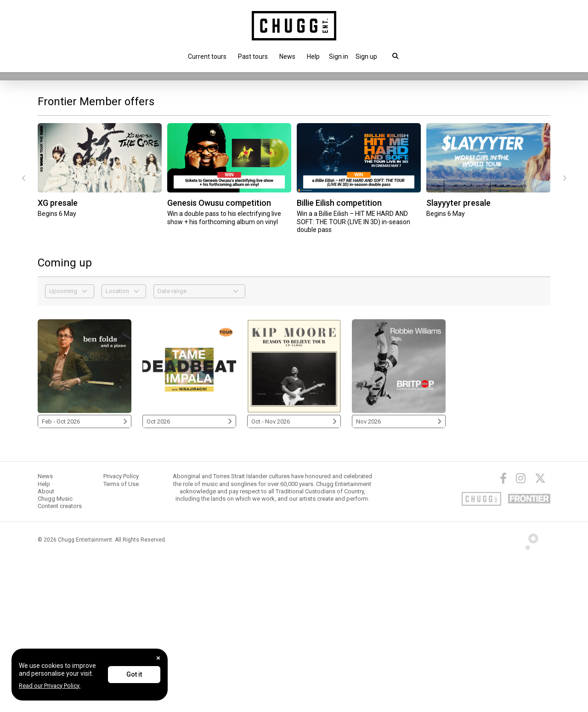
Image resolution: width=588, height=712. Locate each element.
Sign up (366, 57)
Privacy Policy (121, 630)
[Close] (158, 658)
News (287, 57)
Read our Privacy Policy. (50, 686)
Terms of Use (121, 638)
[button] (339, 57)
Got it (134, 674)
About (46, 645)
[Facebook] (503, 633)
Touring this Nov (69, 198)
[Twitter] (540, 633)
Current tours (207, 57)
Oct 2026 (189, 575)
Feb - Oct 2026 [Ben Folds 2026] (85, 575)
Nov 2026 (399, 575)
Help (313, 57)
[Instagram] (521, 633)
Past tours (253, 57)
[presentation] (24, 333)
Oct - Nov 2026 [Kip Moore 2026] (294, 575)
